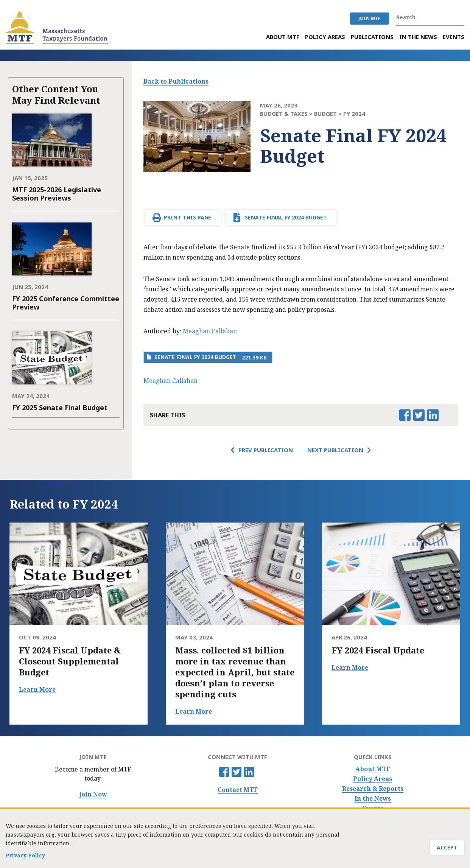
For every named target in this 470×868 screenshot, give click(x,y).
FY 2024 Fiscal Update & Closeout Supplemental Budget (70, 661)
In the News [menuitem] (418, 37)
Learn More (37, 689)
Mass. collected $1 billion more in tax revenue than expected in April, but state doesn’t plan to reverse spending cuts (235, 672)
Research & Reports (373, 789)
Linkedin (249, 772)
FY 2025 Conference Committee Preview (66, 303)
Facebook (224, 772)
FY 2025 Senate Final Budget (60, 408)
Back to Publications (176, 81)
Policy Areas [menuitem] (325, 37)
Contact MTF (238, 790)
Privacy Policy (25, 856)
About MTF (373, 769)
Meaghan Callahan (210, 331)
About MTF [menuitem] (283, 37)
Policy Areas (373, 779)
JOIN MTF (370, 18)
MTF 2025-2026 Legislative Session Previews (57, 194)
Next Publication (335, 450)
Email (447, 415)
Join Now (93, 794)
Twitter (237, 772)
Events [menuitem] (454, 37)
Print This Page (188, 217)
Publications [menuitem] (372, 37)
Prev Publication (266, 450)
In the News (373, 799)
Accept (447, 849)
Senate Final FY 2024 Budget (286, 217)
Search (461, 17)
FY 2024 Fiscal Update (378, 650)
